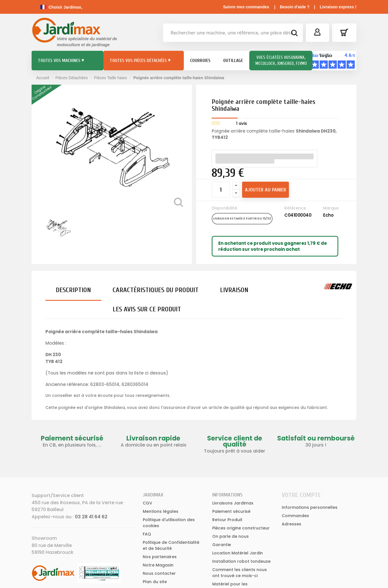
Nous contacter (159, 573)
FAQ (147, 534)
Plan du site (155, 582)
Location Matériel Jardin (238, 553)
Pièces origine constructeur (241, 528)
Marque (331, 208)
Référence (295, 208)
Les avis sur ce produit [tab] (147, 309)
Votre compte (301, 495)
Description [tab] (73, 290)
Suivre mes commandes (246, 7)
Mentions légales (161, 511)
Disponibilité (224, 208)
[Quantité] (221, 190)
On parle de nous (230, 536)
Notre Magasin (158, 565)
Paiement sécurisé (231, 511)
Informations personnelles (310, 507)
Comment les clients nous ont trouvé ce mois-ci (240, 573)
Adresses (292, 524)
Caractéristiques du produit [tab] (156, 290)
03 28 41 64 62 (91, 517)
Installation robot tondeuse (241, 561)
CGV (147, 503)
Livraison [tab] (234, 290)
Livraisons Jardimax (233, 503)
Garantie (222, 545)
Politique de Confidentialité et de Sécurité (171, 545)
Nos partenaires (160, 557)
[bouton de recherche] (294, 34)
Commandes (295, 516)
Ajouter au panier (266, 190)
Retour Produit (227, 520)
